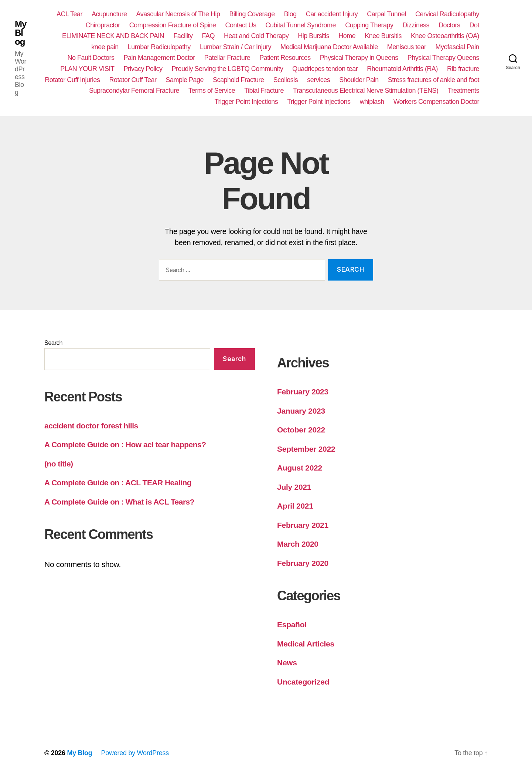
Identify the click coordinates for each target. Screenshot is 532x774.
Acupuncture (109, 14)
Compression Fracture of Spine (173, 25)
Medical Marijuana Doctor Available (329, 47)
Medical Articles (306, 644)
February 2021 (303, 525)
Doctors (449, 25)
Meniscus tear (407, 47)
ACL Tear (69, 14)
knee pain (105, 47)
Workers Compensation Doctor (436, 102)
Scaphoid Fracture (238, 80)
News (287, 663)
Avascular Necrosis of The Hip (178, 14)
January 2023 (301, 411)
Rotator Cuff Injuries (72, 80)
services (318, 80)
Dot (474, 25)
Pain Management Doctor (159, 58)
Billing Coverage (252, 14)
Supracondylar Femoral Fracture (134, 91)
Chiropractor (103, 25)
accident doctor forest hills (91, 426)
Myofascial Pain (457, 47)
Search (53, 343)
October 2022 (301, 430)
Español (292, 624)
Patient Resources (285, 58)
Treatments (463, 91)
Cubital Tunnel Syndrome (301, 25)
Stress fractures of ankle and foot (434, 80)
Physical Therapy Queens (443, 58)
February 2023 (303, 392)
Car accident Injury (332, 14)
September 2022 (306, 449)
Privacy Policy (143, 69)
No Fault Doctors (91, 58)
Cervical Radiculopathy (447, 14)
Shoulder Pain (359, 80)
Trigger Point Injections (246, 102)
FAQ (208, 36)
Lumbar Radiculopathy (159, 47)
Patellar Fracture (227, 58)
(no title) (59, 464)
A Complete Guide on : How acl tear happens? (125, 444)
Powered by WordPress (135, 753)
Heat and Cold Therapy (256, 36)
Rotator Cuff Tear (133, 80)
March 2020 (298, 544)
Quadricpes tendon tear (325, 69)
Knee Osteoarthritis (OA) (445, 36)
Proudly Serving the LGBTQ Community (228, 69)
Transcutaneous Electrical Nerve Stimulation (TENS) (366, 91)
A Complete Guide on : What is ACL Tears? (119, 502)
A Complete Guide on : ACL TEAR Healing (118, 483)
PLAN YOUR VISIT (87, 69)
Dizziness (416, 25)
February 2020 (303, 563)
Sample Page (185, 80)
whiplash (372, 102)
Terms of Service (212, 91)
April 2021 (295, 506)
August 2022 (300, 468)
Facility (183, 36)
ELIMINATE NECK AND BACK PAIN (113, 36)
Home (347, 36)
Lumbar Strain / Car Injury (236, 47)
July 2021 (294, 487)
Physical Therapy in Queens (359, 58)
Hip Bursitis (313, 36)
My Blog (21, 33)
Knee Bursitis (383, 36)
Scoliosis (286, 80)
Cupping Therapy (369, 25)
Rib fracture (463, 69)
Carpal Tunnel (386, 14)
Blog (290, 14)
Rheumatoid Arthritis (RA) (402, 69)
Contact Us (241, 25)
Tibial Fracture (264, 91)
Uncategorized (303, 682)
